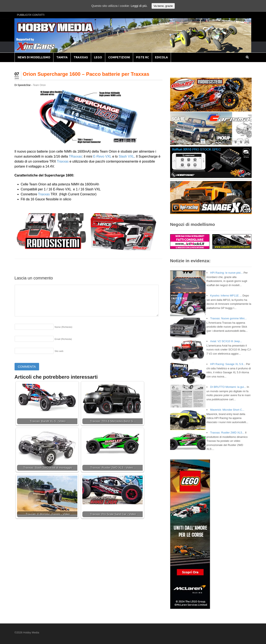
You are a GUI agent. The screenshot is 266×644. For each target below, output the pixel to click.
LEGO (98, 57)
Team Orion (39, 85)
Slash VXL (126, 156)
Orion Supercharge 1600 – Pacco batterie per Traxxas (86, 74)
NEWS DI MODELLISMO (34, 57)
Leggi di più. (139, 6)
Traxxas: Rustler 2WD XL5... (227, 433)
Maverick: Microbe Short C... (227, 410)
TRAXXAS (81, 57)
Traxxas (63, 161)
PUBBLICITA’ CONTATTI (31, 15)
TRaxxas (75, 156)
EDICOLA (161, 57)
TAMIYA (62, 57)
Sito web (59, 351)
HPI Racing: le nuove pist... (227, 273)
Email (63, 339)
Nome (64, 327)
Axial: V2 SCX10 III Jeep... (226, 341)
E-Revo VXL (102, 156)
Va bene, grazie (163, 6)
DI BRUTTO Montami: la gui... (228, 387)
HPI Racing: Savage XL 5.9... (228, 364)
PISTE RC (142, 57)
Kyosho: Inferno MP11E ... (226, 296)
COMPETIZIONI (119, 57)
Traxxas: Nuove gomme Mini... (229, 318)
